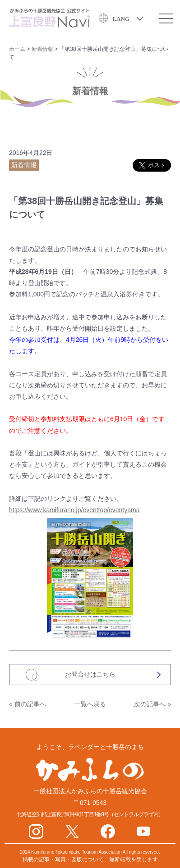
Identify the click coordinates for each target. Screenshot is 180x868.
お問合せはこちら (90, 674)
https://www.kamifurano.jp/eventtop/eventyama (74, 510)
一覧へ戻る (90, 704)
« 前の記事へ (28, 704)
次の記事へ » (152, 704)
